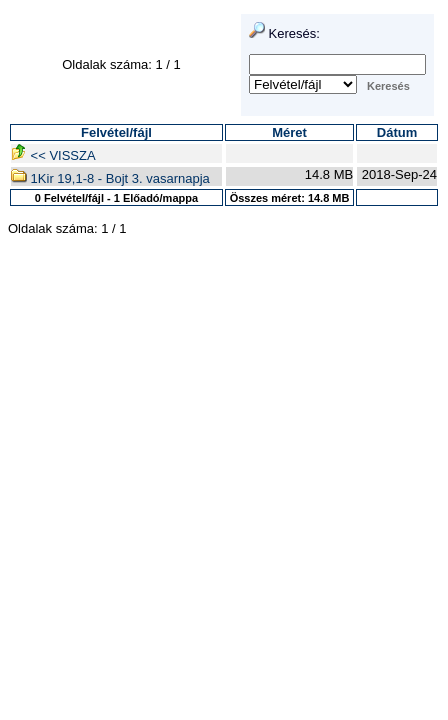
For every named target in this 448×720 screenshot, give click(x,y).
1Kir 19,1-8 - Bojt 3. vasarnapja (110, 178)
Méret (289, 132)
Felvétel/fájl (116, 132)
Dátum (397, 132)
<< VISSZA (53, 155)
